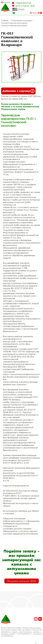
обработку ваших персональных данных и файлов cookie (21, 633)
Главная (5, 20)
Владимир (7, 2)
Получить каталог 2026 (22, 581)
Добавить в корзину (18, 91)
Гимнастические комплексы (14, 23)
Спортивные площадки (21, 20)
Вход (35, 13)
